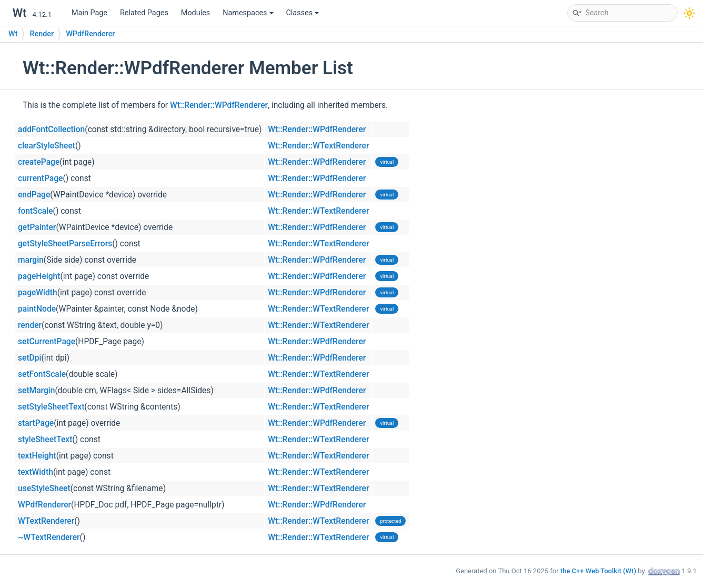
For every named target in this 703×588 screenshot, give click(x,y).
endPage (34, 195)
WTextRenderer (46, 521)
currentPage (40, 178)
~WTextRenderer (49, 537)
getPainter (37, 227)
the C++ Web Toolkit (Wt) (598, 571)
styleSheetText (45, 440)
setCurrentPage (47, 342)
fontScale (36, 211)
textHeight (37, 456)
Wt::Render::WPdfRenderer (219, 105)
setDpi (30, 358)
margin (31, 260)
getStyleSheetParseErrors (65, 244)
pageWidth (38, 293)
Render (42, 34)
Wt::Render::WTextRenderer (318, 146)
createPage (39, 162)
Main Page (89, 13)
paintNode (37, 309)
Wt (13, 34)
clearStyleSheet (47, 146)
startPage (36, 423)
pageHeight (39, 276)
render (30, 325)
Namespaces (248, 13)
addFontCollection (51, 129)
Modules (195, 13)
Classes (303, 13)
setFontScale (42, 374)
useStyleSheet (44, 489)
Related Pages (144, 13)
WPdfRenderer (90, 34)
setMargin (36, 391)
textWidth (36, 472)
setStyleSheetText (51, 407)
